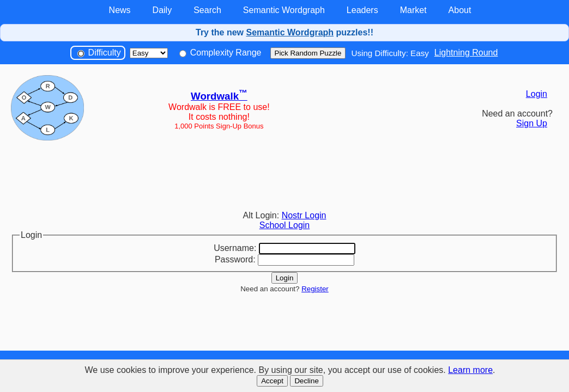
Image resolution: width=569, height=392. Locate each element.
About (460, 10)
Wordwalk (219, 96)
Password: (235, 259)
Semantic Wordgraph (284, 10)
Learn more (470, 370)
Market (413, 10)
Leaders (362, 10)
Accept (272, 381)
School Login (285, 225)
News (120, 10)
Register (315, 289)
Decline (306, 381)
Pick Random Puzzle (308, 53)
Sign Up (532, 123)
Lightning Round (466, 53)
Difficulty (99, 53)
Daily (162, 10)
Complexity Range (220, 53)
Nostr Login (304, 215)
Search (207, 10)
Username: (235, 248)
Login (537, 94)
